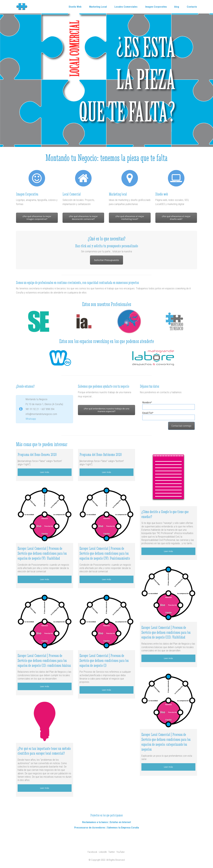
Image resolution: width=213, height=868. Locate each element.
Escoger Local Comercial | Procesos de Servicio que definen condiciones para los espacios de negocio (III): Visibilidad (166, 632)
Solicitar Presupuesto (106, 260)
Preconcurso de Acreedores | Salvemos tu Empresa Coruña (107, 828)
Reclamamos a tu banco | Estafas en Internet (107, 822)
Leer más (45, 472)
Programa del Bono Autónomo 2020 (101, 455)
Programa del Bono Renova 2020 (37, 455)
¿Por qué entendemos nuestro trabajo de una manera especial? (106, 410)
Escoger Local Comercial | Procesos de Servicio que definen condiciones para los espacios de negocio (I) (104, 660)
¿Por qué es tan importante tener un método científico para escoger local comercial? (44, 751)
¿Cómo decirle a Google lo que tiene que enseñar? (165, 514)
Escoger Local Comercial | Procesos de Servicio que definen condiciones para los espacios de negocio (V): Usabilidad (42, 553)
